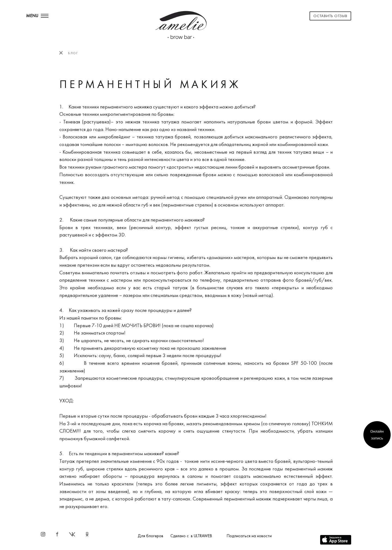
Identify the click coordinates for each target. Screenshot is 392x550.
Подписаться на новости (249, 536)
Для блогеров (151, 536)
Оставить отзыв (330, 16)
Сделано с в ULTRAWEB (191, 536)
